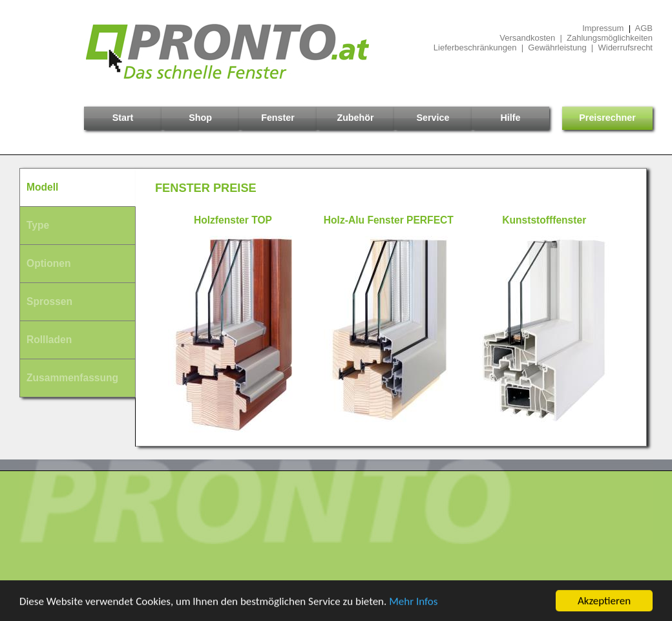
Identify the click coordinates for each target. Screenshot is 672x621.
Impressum (603, 28)
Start (123, 118)
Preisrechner (607, 118)
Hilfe (511, 118)
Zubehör (355, 118)
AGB (644, 28)
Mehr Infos (413, 601)
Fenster (278, 118)
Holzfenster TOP (233, 220)
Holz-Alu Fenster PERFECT (389, 220)
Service (433, 118)
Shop (200, 118)
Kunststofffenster (544, 220)
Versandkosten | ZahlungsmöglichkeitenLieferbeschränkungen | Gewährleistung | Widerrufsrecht (543, 43)
